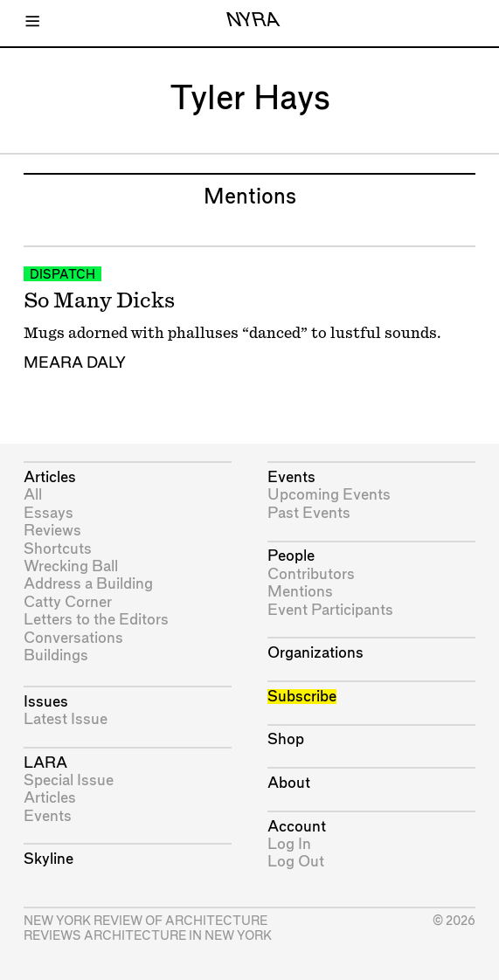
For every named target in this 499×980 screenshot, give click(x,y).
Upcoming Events (329, 495)
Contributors (311, 574)
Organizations (315, 653)
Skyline (49, 859)
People (291, 556)
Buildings (56, 656)
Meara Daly (75, 363)
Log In (289, 844)
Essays (49, 513)
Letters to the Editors (96, 620)
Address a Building (88, 584)
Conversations (73, 638)
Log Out (296, 862)
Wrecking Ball (71, 566)
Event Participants (330, 610)
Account (297, 827)
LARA (45, 763)
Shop (286, 739)
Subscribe (302, 697)
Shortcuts (58, 549)
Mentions (300, 592)
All (33, 495)
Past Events (309, 513)
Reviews (52, 531)
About (289, 783)
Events (48, 816)
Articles (50, 477)
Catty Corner (68, 602)
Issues (46, 702)
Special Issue (69, 780)
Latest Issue (66, 719)
